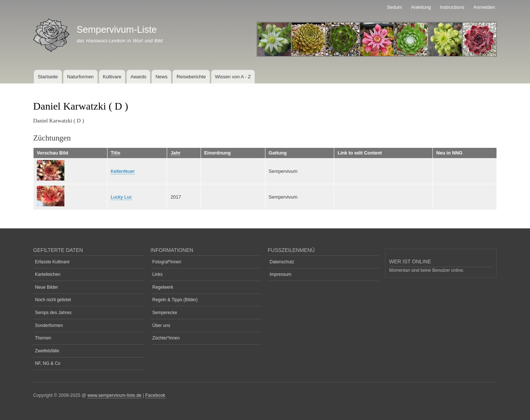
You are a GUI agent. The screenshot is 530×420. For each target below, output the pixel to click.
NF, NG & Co (48, 363)
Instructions (452, 7)
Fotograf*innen (167, 262)
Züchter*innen (166, 338)
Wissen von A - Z (233, 77)
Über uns (161, 325)
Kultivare (112, 77)
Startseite (48, 77)
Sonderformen (49, 325)
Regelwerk (163, 287)
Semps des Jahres (53, 313)
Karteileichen (48, 274)
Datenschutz (282, 262)
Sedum (394, 7)
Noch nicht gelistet (53, 300)
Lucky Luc (121, 197)
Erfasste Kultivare (52, 262)
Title (116, 153)
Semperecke (165, 313)
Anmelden (484, 7)
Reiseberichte (191, 77)
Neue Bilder (47, 287)
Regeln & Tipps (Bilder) (175, 300)
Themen (43, 338)
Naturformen (80, 77)
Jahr (175, 153)
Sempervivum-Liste (117, 29)
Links (158, 274)
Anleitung (421, 7)
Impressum (281, 274)
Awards (138, 77)
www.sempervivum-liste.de (115, 395)
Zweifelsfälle (47, 351)
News (161, 77)
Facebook (155, 395)
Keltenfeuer (123, 171)
